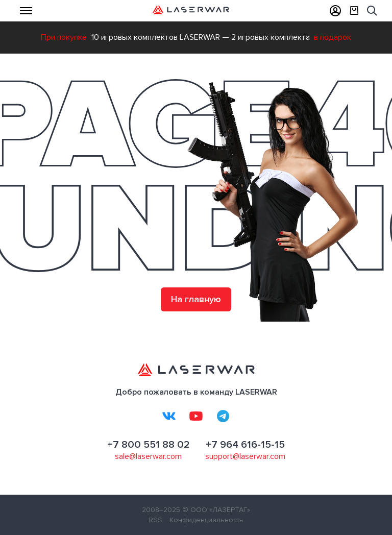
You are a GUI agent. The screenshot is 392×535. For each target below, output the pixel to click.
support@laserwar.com (245, 456)
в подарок (333, 37)
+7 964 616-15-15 (245, 445)
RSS (155, 520)
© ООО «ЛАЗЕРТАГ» (216, 510)
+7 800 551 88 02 (149, 445)
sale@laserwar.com (148, 456)
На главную (196, 299)
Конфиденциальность (206, 520)
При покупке (64, 37)
